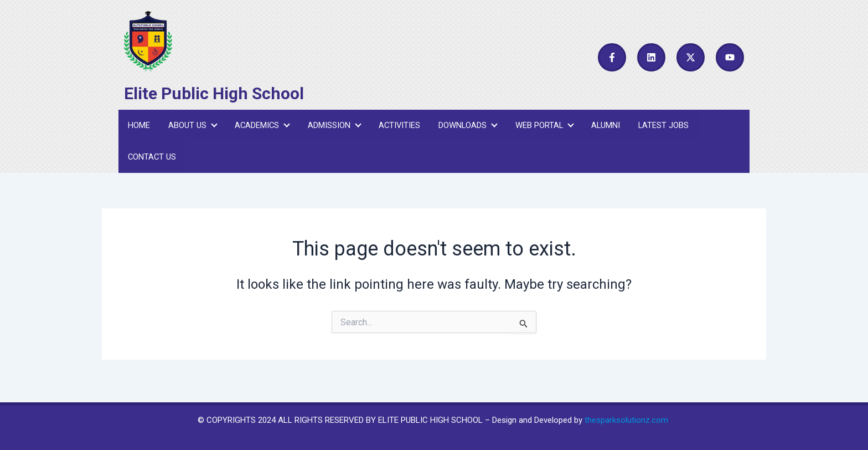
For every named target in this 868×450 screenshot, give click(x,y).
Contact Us (152, 162)
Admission (332, 127)
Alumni (604, 127)
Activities (398, 127)
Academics (261, 127)
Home (138, 127)
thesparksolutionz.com (626, 420)
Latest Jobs (662, 127)
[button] (191, 127)
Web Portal (542, 127)
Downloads (466, 127)
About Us (191, 127)
